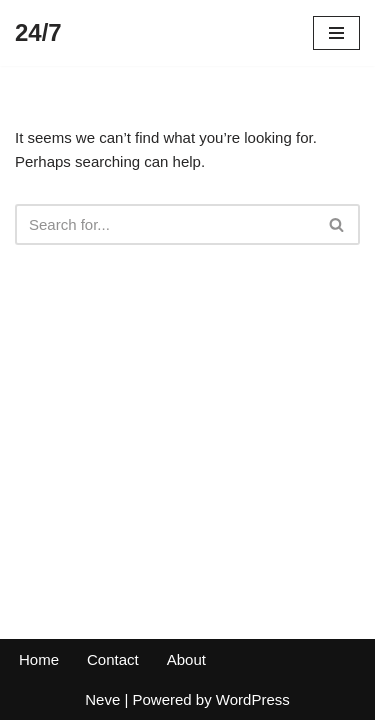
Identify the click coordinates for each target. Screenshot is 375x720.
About (186, 659)
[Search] (165, 224)
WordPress (253, 699)
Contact (113, 659)
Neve (102, 699)
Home (39, 659)
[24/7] (38, 33)
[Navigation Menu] (336, 33)
